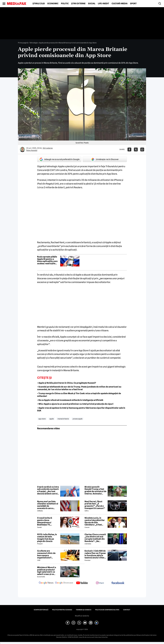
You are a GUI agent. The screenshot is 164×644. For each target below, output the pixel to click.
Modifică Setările (82, 616)
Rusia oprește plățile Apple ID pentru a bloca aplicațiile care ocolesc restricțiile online (47, 260)
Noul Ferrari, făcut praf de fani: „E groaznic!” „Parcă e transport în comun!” (95, 505)
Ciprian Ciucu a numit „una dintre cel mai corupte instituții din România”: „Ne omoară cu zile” (95, 538)
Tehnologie (34, 43)
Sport (133, 4)
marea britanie (63, 419)
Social (92, 4)
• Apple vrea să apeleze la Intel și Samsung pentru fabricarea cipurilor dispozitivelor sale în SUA (81, 409)
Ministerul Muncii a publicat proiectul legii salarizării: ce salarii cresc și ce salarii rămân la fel (47, 571)
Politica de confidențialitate (107, 610)
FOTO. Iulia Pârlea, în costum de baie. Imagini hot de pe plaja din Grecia (47, 538)
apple (52, 419)
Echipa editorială (41, 610)
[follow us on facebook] (118, 583)
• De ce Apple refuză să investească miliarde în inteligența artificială (70, 400)
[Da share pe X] (136, 149)
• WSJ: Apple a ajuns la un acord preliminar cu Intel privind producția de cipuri (75, 404)
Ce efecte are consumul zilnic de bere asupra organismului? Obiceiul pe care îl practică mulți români (48, 554)
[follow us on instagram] (100, 583)
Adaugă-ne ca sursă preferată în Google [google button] (59, 159)
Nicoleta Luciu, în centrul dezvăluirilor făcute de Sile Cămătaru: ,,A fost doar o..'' (95, 521)
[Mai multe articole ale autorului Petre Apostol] (22, 149)
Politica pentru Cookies (62, 610)
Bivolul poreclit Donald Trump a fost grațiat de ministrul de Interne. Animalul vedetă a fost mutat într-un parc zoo (95, 490)
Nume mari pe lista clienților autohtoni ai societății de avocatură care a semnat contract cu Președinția (48, 505)
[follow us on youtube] (82, 583)
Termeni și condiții (84, 610)
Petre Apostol (32, 150)
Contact (127, 610)
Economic (53, 4)
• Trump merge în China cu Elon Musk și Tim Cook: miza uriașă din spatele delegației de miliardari (79, 395)
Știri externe (78, 4)
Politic (65, 4)
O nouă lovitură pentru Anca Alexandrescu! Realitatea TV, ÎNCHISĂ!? (45, 521)
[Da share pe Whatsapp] (142, 149)
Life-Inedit (103, 4)
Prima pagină (23, 43)
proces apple (78, 419)
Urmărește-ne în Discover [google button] (105, 159)
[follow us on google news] (46, 583)
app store (42, 419)
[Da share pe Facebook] (129, 149)
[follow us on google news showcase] (64, 583)
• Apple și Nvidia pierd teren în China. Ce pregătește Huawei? (67, 383)
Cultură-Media (120, 4)
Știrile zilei (39, 4)
